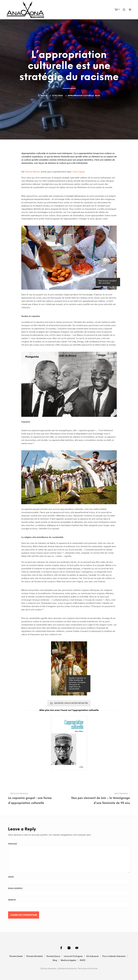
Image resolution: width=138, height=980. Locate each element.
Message (13, 844)
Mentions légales (68, 960)
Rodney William (32, 172)
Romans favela (16, 956)
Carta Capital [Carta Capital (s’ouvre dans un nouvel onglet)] (78, 172)
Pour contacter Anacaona (114, 956)
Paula (44, 96)
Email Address (16, 889)
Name (11, 877)
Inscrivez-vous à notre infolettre (69, 703)
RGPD (83, 960)
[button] (117, 9)
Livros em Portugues (73, 956)
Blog (98, 96)
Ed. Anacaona (92, 956)
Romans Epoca (53, 956)
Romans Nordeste (35, 956)
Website (12, 900)
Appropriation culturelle (81, 96)
